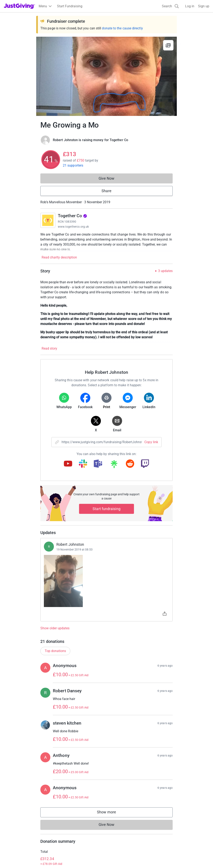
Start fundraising (106, 509)
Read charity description (59, 257)
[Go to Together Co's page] (48, 220)
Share (106, 191)
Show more (111, 813)
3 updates (165, 271)
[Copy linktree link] (114, 465)
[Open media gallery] (106, 76)
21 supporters (73, 165)
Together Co (72, 216)
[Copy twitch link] (145, 464)
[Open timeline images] (106, 581)
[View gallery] (168, 45)
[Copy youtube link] (68, 464)
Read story (49, 348)
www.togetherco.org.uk (73, 227)
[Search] (170, 6)
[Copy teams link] (98, 464)
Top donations (55, 651)
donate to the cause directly (122, 28)
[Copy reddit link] (130, 464)
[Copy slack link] (83, 464)
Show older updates (55, 628)
